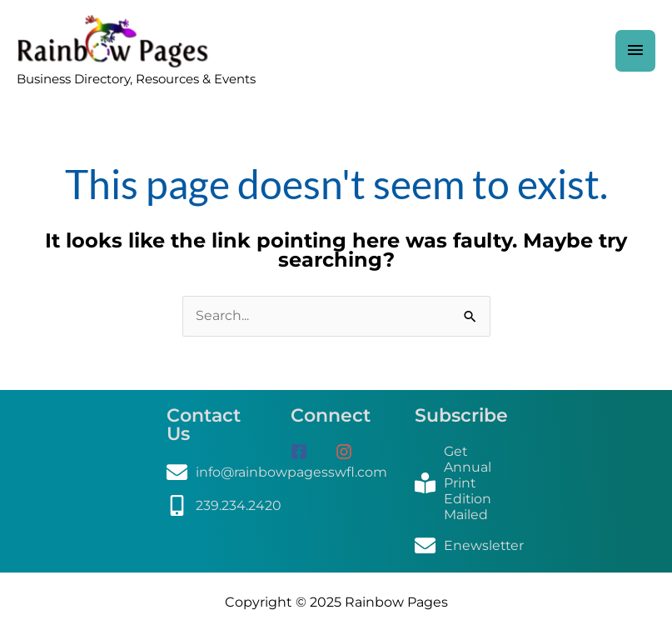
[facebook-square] (311, 455)
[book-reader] (460, 486)
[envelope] (277, 475)
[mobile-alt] (224, 509)
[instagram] (350, 455)
